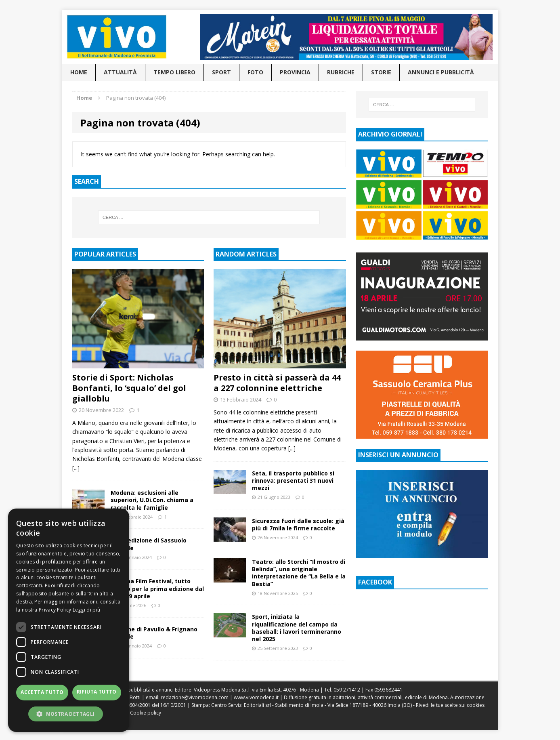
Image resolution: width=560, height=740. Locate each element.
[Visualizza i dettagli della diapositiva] (346, 37)
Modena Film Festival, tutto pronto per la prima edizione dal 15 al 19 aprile (157, 588)
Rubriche (341, 72)
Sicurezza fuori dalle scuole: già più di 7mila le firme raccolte (298, 525)
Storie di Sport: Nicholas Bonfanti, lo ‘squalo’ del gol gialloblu (129, 388)
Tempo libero (174, 72)
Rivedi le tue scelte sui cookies (450, 705)
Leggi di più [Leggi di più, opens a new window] (87, 610)
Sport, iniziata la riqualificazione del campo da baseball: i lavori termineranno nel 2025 (297, 628)
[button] (69, 714)
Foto (255, 72)
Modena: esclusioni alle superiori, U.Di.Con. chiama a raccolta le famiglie (152, 500)
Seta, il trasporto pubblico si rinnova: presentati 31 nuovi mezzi (293, 480)
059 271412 (347, 690)
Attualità (120, 72)
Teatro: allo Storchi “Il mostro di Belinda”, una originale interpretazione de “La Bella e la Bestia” (299, 573)
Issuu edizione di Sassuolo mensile (149, 544)
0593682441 (388, 690)
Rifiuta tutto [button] (97, 692)
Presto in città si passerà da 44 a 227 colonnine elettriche (277, 383)
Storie (381, 72)
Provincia (295, 72)
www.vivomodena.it (256, 697)
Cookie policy (146, 713)
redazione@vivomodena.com (195, 697)
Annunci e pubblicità (441, 72)
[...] (76, 468)
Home (79, 72)
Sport (221, 72)
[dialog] (69, 620)
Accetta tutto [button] (42, 692)
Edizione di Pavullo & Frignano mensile (154, 633)
